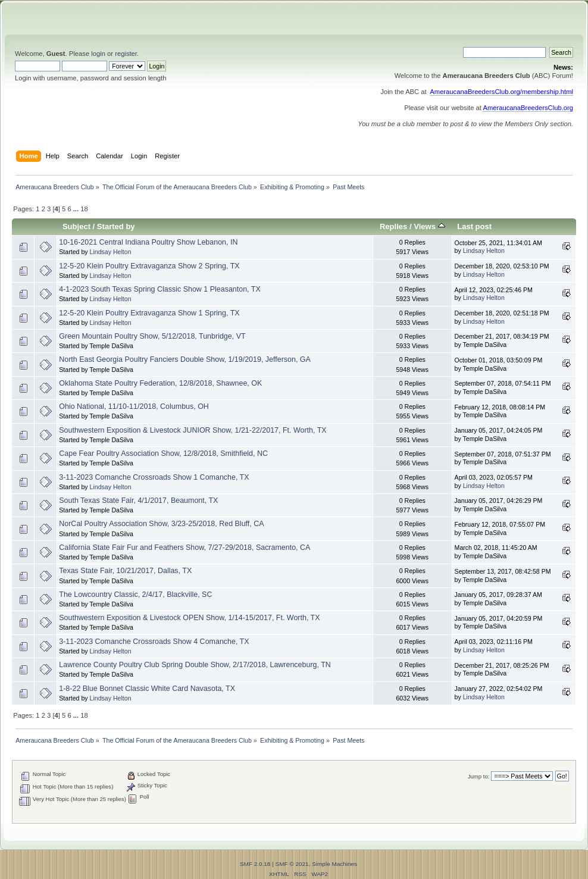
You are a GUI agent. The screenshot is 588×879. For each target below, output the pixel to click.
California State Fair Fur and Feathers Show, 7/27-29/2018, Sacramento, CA (184, 548)
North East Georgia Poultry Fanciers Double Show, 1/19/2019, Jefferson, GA (185, 359)
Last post (474, 226)
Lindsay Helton (111, 252)
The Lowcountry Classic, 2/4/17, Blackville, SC (135, 595)
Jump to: (479, 776)
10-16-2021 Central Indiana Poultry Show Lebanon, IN (148, 242)
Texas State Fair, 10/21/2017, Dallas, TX (125, 571)
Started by (116, 226)
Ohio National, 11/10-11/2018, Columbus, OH (134, 406)
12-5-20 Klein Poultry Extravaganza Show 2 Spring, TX (149, 266)
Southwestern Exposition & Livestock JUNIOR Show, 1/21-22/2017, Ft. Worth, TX (193, 430)
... (77, 209)
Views (429, 226)
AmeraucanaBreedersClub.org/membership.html (501, 92)
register (126, 54)
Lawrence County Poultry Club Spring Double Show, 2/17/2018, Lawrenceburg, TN (195, 665)
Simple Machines (334, 864)
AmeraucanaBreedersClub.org (528, 108)
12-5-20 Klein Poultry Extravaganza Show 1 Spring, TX (149, 313)
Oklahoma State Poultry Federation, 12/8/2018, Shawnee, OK (160, 383)
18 (84, 209)
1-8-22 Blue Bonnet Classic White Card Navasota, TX (147, 689)
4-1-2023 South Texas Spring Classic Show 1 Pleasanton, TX (159, 289)
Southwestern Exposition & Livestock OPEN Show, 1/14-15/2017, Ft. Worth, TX (189, 618)
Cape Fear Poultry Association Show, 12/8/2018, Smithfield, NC (163, 453)
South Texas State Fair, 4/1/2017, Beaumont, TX (138, 501)
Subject (76, 226)
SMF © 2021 (292, 864)
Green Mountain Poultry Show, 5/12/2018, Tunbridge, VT (152, 336)
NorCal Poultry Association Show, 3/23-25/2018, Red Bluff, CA (161, 524)
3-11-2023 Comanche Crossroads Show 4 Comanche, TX (154, 642)
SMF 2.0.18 (255, 864)
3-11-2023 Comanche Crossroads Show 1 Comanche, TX (154, 477)
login (98, 54)
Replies (393, 226)
